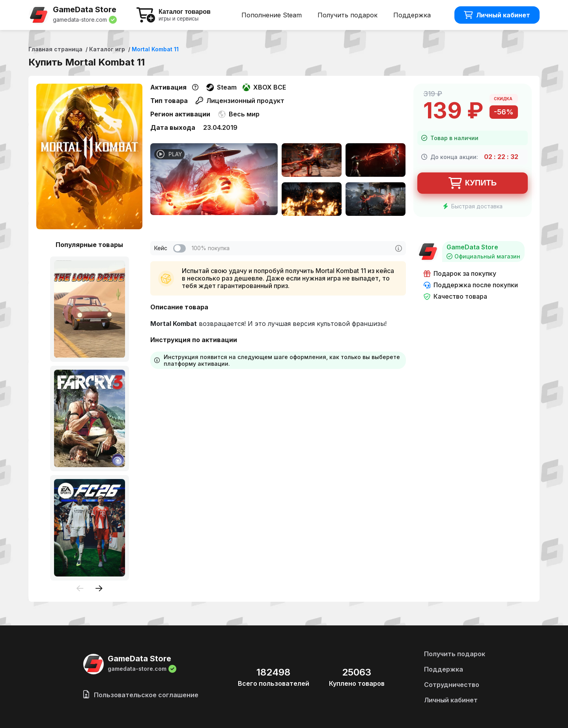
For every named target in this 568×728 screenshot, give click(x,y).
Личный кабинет (497, 15)
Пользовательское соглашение (141, 695)
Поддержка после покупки (471, 285)
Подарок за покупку (460, 274)
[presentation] (80, 589)
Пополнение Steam (272, 15)
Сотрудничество (452, 685)
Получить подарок (348, 15)
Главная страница (55, 49)
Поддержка (412, 15)
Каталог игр (107, 49)
